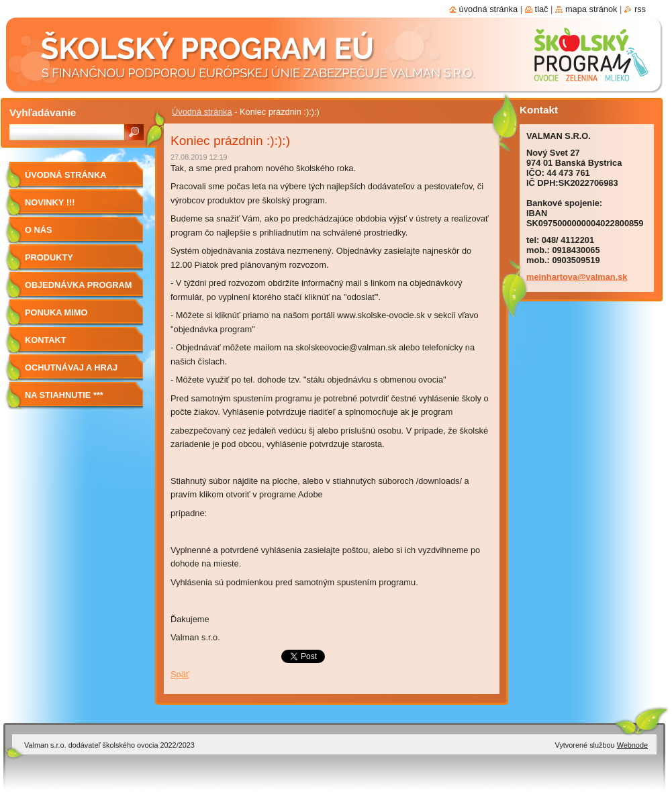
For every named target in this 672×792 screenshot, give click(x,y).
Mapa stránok (591, 9)
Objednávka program (79, 285)
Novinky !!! (50, 202)
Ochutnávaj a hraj (71, 367)
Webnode (632, 745)
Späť (180, 674)
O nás (39, 230)
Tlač (542, 9)
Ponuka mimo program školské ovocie (69, 317)
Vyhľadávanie (43, 112)
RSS (640, 9)
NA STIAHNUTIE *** (64, 395)
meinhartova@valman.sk (577, 277)
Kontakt (46, 340)
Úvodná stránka (202, 112)
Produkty (49, 257)
